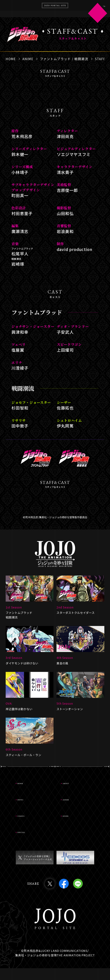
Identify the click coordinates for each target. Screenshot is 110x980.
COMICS (32, 823)
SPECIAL (32, 843)
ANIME (28, 59)
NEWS (30, 804)
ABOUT (76, 785)
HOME (11, 59)
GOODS (76, 823)
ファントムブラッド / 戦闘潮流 (64, 59)
